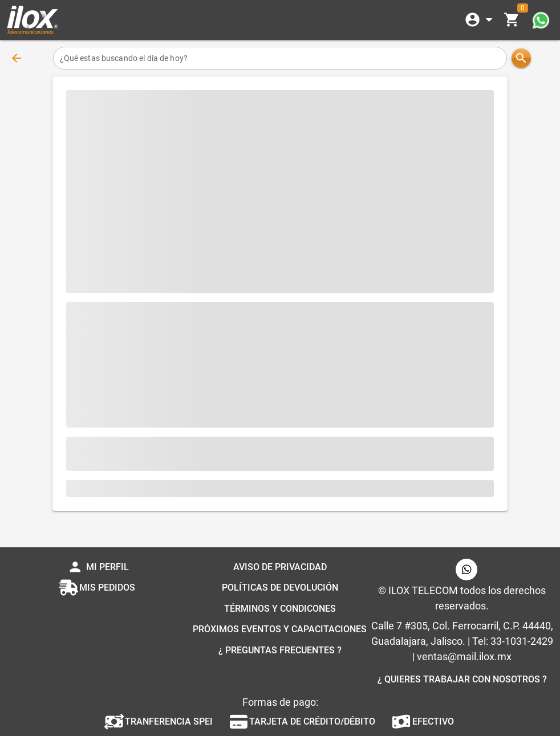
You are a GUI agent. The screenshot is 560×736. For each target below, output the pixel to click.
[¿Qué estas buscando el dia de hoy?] (280, 58)
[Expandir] (481, 20)
